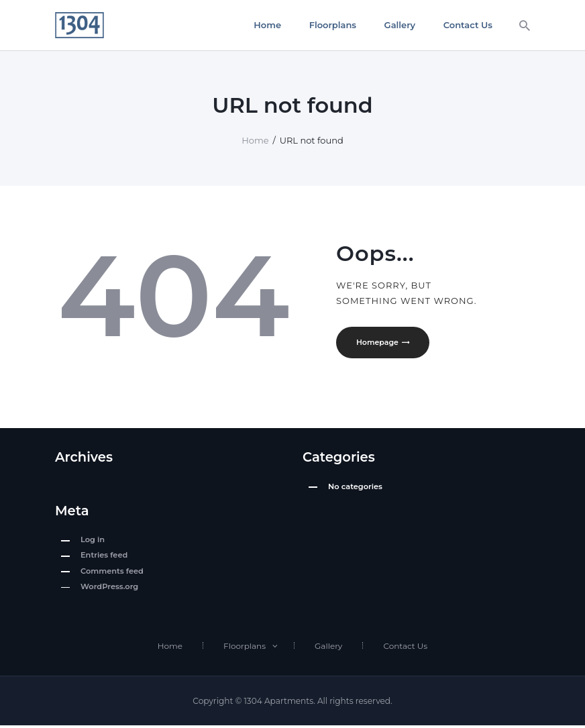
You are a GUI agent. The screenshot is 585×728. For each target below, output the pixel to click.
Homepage (379, 343)
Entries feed (104, 558)
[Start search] (525, 26)
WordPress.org (109, 588)
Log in (93, 541)
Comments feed (112, 573)
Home (255, 140)
